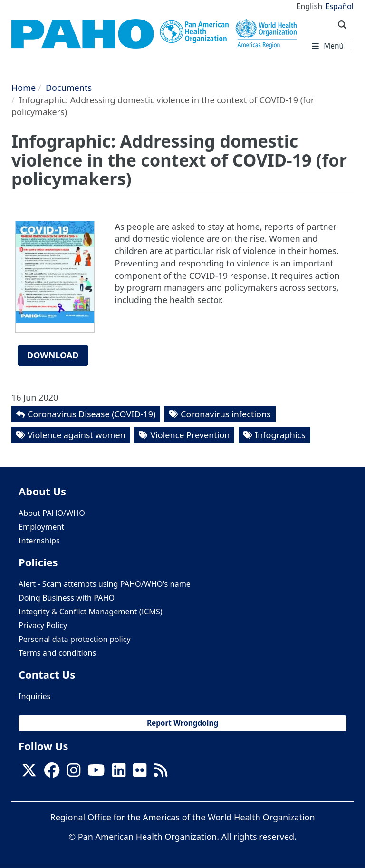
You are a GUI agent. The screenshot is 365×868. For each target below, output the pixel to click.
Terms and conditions (57, 653)
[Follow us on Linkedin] (119, 773)
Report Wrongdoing (182, 723)
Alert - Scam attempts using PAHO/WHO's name (105, 584)
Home (24, 88)
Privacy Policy (43, 625)
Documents (69, 88)
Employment (41, 527)
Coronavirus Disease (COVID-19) (91, 414)
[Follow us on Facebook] (52, 773)
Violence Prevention (190, 435)
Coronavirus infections (226, 414)
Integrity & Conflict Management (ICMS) (91, 612)
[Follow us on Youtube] (96, 773)
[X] (29, 773)
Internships (39, 541)
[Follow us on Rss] (161, 773)
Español (339, 6)
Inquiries (34, 696)
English (309, 6)
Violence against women (77, 435)
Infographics (280, 435)
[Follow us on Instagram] (74, 773)
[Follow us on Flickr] (140, 773)
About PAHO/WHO (52, 513)
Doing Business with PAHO (67, 598)
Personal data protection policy (75, 639)
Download (53, 355)
